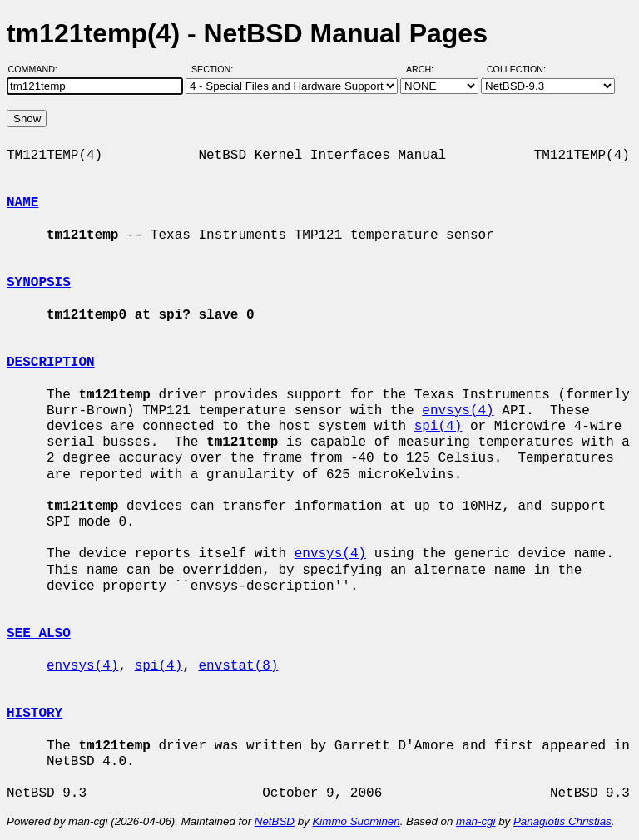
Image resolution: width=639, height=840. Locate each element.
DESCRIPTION (51, 363)
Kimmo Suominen (356, 821)
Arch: (427, 69)
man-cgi (476, 821)
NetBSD (275, 821)
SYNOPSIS (39, 283)
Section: (216, 69)
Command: (38, 69)
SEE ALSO (39, 634)
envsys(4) (458, 411)
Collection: (516, 69)
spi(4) (438, 427)
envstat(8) (238, 666)
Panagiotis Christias (562, 821)
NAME (22, 203)
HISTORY (35, 714)
